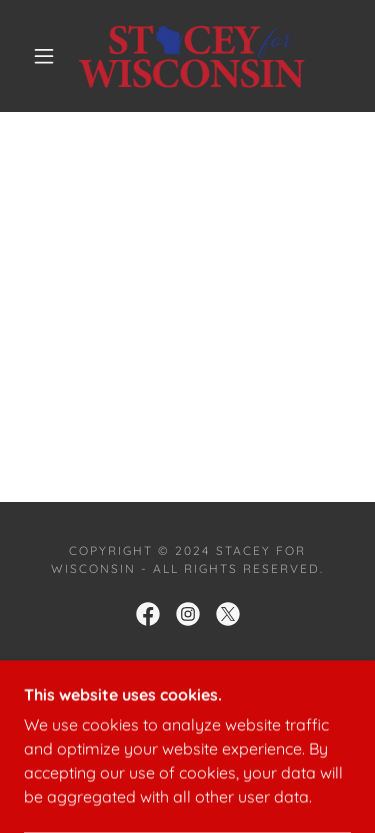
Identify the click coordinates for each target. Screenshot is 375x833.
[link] (191, 56)
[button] (44, 56)
